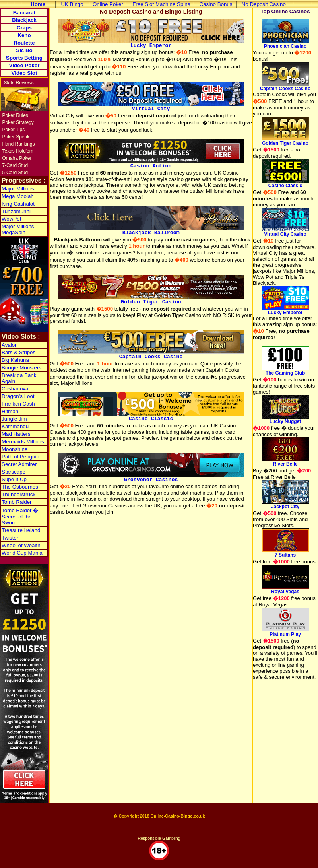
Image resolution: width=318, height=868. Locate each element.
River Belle (285, 462)
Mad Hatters (16, 434)
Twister (10, 538)
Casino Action (151, 164)
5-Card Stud (15, 173)
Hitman (10, 411)
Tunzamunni (16, 211)
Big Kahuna (15, 360)
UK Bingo (72, 4)
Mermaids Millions (23, 442)
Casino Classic (151, 417)
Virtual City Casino (285, 232)
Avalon (10, 345)
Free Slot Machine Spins (161, 4)
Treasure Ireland (21, 530)
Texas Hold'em (17, 151)
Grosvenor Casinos (151, 478)
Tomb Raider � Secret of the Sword (20, 517)
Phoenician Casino (285, 44)
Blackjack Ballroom (151, 231)
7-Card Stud (15, 165)
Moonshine (15, 449)
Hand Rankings (18, 144)
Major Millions (18, 189)
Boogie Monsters (21, 368)
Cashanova (15, 389)
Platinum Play (285, 632)
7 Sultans (285, 553)
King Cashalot (18, 204)
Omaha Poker (17, 158)
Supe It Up (14, 479)
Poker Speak (16, 137)
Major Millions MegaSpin (18, 229)
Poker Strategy (18, 122)
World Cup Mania (22, 553)
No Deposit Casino (264, 4)
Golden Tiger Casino (151, 300)
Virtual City (151, 107)
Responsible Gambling (159, 838)
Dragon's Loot (18, 396)
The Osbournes (20, 487)
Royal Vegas (285, 589)
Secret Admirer (19, 464)
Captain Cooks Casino (151, 355)
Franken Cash (18, 404)
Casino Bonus (216, 4)
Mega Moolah (18, 196)
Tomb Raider (17, 502)
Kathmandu (15, 426)
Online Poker (108, 4)
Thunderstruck (18, 494)
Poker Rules (15, 115)
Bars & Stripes (18, 352)
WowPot (11, 219)
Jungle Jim (14, 419)
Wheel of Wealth (21, 545)
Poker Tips (13, 130)
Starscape (14, 472)
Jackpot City (285, 504)
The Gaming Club (285, 371)
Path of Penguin (20, 457)
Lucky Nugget (285, 419)
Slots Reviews (18, 83)
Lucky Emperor (151, 43)
